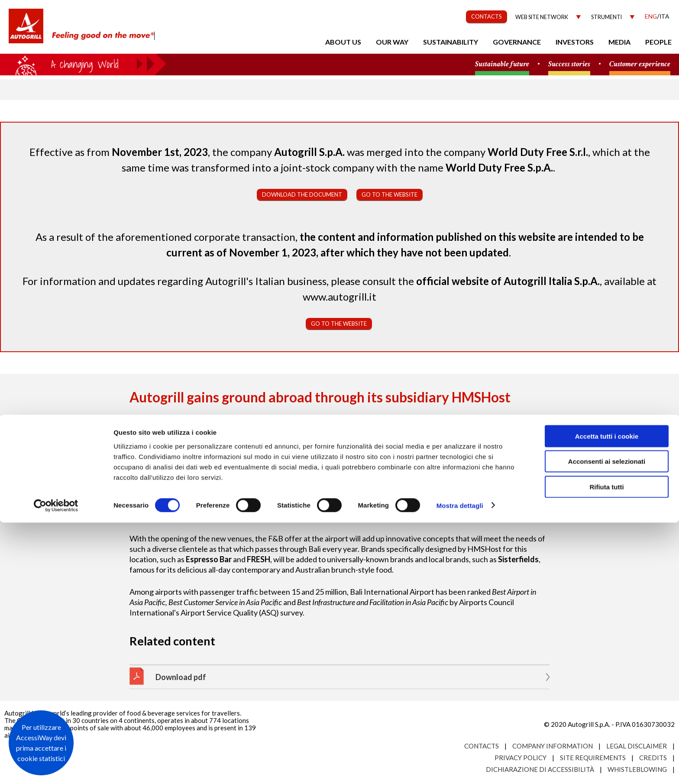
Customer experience (640, 64)
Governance (517, 42)
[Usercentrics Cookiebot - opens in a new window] (56, 767)
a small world (83, 64)
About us (343, 42)
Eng (651, 16)
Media (619, 42)
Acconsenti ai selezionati (607, 723)
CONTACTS (487, 16)
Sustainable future (502, 64)
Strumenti (606, 17)
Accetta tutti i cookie (607, 698)
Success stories (569, 64)
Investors (575, 42)
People (658, 42)
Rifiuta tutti (606, 748)
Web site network (542, 17)
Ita (664, 16)
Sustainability (451, 42)
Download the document (302, 194)
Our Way (392, 42)
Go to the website (390, 194)
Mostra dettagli (460, 767)
